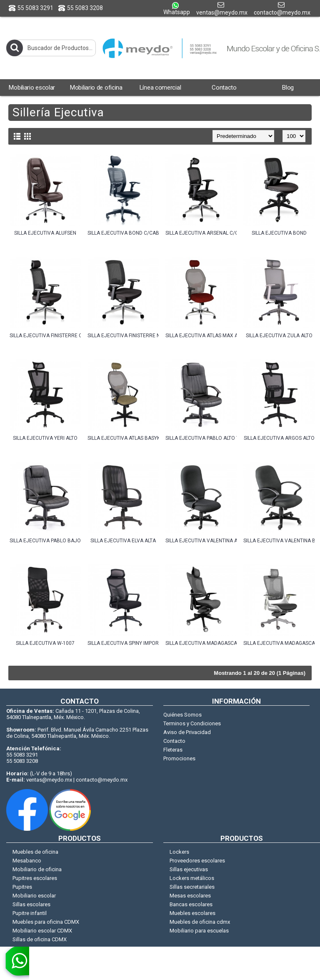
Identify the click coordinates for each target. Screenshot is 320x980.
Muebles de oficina (35, 852)
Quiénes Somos (182, 715)
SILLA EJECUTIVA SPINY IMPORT (123, 643)
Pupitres (22, 887)
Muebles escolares (192, 913)
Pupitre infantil (30, 913)
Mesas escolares (190, 896)
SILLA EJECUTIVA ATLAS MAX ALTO (201, 336)
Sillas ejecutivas (189, 869)
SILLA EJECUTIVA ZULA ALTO (279, 336)
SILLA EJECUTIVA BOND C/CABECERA (123, 233)
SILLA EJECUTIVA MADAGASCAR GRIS (279, 643)
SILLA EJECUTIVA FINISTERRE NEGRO (123, 336)
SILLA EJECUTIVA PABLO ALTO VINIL (201, 438)
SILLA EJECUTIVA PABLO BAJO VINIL (45, 541)
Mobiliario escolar (34, 896)
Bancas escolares (191, 904)
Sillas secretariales (192, 887)
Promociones (179, 758)
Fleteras (173, 750)
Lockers (179, 852)
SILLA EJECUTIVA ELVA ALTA (123, 541)
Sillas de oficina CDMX (40, 939)
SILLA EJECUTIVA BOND (279, 233)
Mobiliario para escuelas (199, 931)
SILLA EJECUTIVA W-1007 (45, 643)
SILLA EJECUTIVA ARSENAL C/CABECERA (201, 233)
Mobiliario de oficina (37, 869)
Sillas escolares (31, 904)
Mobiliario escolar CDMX (42, 931)
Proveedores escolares (197, 861)
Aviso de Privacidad (187, 732)
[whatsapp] (15, 963)
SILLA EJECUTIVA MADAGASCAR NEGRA (201, 643)
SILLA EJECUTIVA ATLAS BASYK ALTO (123, 438)
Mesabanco (27, 861)
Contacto (174, 741)
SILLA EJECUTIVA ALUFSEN (45, 233)
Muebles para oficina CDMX (46, 922)
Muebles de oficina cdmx (200, 922)
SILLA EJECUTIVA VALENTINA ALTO (201, 541)
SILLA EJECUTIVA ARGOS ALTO (279, 438)
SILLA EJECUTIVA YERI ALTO (45, 438)
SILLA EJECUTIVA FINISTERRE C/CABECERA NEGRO (45, 336)
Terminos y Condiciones (192, 723)
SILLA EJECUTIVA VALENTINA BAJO (279, 541)
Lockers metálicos (192, 878)
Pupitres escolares (35, 878)
